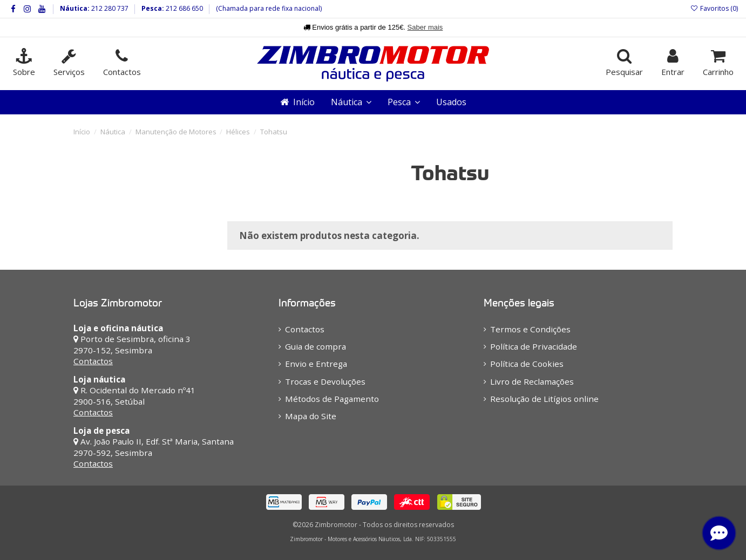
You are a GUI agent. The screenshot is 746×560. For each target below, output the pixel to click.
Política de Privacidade (534, 346)
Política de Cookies (527, 364)
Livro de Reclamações (532, 381)
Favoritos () (714, 8)
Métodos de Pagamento (332, 399)
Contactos (93, 361)
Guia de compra (316, 346)
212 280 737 (109, 8)
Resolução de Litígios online (544, 399)
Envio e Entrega (316, 364)
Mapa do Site (311, 416)
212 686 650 (184, 8)
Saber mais (425, 27)
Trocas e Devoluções (325, 381)
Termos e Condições (530, 329)
